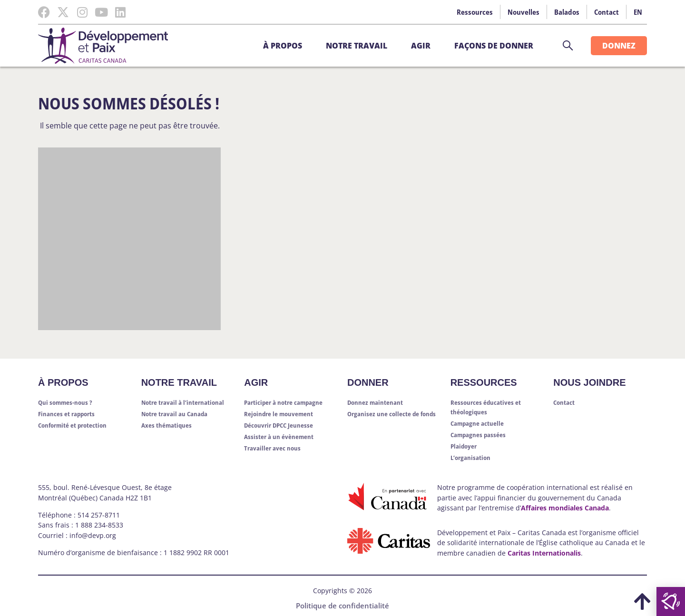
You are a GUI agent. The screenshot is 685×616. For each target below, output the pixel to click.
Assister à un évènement (279, 437)
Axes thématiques (166, 425)
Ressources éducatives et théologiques (486, 407)
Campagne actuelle (477, 423)
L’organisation (470, 458)
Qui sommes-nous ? (65, 402)
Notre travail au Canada (174, 414)
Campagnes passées (478, 435)
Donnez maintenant (375, 402)
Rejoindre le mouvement (279, 414)
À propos (285, 46)
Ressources (475, 12)
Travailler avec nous (272, 448)
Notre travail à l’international (183, 402)
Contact (607, 12)
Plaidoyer (464, 446)
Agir (423, 46)
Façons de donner (496, 46)
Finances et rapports (66, 414)
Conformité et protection (72, 425)
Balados (567, 12)
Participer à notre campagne (283, 402)
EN (638, 12)
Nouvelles (524, 12)
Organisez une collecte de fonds (391, 414)
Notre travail (359, 46)
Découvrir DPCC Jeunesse (279, 425)
